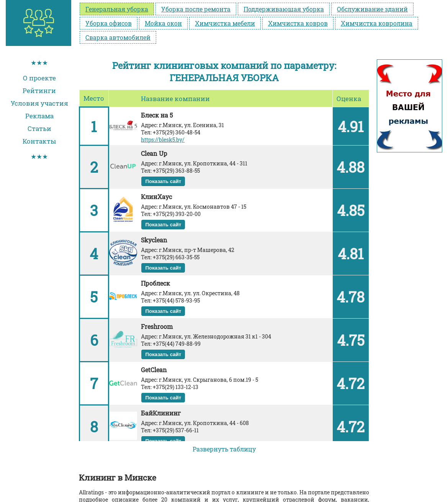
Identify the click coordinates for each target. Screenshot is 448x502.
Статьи (39, 128)
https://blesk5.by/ (163, 140)
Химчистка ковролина (377, 23)
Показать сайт (163, 181)
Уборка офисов (109, 23)
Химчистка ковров (298, 23)
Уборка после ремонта (196, 9)
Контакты (39, 141)
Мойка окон (163, 23)
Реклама (39, 116)
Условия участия (39, 103)
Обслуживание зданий (372, 9)
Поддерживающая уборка (284, 9)
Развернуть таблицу (224, 449)
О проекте (39, 78)
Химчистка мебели (225, 23)
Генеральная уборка (117, 9)
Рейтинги (39, 91)
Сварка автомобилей (118, 37)
